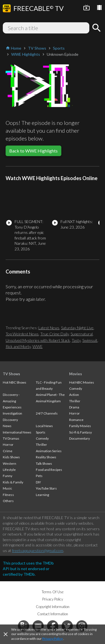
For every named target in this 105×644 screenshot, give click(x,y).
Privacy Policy (53, 639)
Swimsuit (90, 340)
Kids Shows (11, 457)
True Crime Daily (55, 334)
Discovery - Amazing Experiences (12, 401)
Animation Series (49, 451)
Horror (8, 445)
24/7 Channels (47, 413)
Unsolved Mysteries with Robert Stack (38, 340)
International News (17, 432)
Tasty (76, 340)
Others (8, 501)
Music (7, 488)
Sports (41, 432)
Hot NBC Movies (82, 382)
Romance (76, 420)
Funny (8, 476)
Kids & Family (13, 482)
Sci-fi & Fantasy (81, 432)
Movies (76, 374)
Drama (74, 407)
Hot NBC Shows (15, 382)
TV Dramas (11, 438)
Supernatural (82, 334)
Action (74, 395)
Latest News (49, 328)
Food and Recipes (49, 470)
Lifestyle (9, 470)
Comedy (42, 438)
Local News (44, 426)
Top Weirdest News (22, 334)
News (7, 426)
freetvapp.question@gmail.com (38, 550)
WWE (38, 346)
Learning (42, 495)
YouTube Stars (46, 488)
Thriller (41, 445)
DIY (38, 482)
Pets (39, 476)
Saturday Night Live (77, 328)
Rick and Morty (18, 346)
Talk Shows (44, 463)
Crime (8, 451)
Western (10, 463)
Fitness (8, 495)
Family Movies (80, 426)
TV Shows (11, 374)
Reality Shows (46, 457)
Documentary (80, 438)
